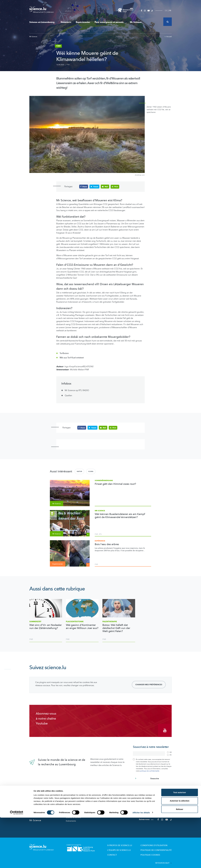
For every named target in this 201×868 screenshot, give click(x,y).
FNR (68, 65)
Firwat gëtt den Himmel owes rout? (115, 484)
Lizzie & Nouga (109, 801)
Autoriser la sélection (180, 851)
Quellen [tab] (68, 396)
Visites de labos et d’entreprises (116, 808)
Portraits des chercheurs (76, 808)
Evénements (71, 819)
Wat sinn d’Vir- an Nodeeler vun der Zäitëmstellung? (46, 627)
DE (166, 11)
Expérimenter (83, 22)
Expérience (100, 541)
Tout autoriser (180, 843)
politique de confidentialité (150, 769)
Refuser (180, 860)
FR (170, 11)
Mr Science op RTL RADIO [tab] (77, 390)
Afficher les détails (141, 863)
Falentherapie (110, 621)
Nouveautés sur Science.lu (43, 797)
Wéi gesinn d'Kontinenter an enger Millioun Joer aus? (82, 627)
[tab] (100, 353)
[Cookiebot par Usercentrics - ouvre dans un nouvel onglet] (17, 863)
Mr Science (136, 22)
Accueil (168, 37)
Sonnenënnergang (104, 480)
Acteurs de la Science (75, 805)
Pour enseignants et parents (110, 22)
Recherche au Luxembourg (77, 801)
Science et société (73, 815)
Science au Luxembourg (43, 22)
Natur (79, 471)
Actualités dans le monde (43, 802)
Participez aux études (75, 812)
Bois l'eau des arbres (107, 544)
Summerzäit (35, 621)
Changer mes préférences (149, 684)
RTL (100, 534)
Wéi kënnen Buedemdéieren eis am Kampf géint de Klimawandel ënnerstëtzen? (120, 515)
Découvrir (66, 22)
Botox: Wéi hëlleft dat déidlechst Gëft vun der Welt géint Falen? (116, 628)
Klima (91, 471)
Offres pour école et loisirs (114, 805)
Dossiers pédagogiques (112, 812)
